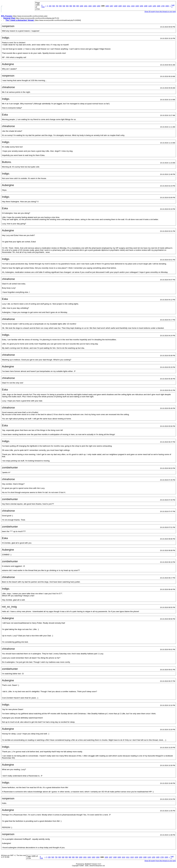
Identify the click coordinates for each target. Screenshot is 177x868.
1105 (150, 6)
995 (74, 6)
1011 (128, 6)
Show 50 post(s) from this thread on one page (160, 12)
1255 (154, 6)
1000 (81, 6)
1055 (141, 6)
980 (71, 6)
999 (78, 6)
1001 (86, 6)
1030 (137, 6)
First (43, 6)
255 (50, 6)
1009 (120, 6)
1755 (163, 6)
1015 (133, 6)
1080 (146, 6)
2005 (167, 6)
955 (67, 6)
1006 (107, 6)
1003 (94, 6)
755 (57, 6)
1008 (116, 6)
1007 (111, 6)
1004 (99, 6)
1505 (159, 6)
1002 (90, 6)
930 (64, 6)
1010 (124, 6)
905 (60, 6)
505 (54, 6)
